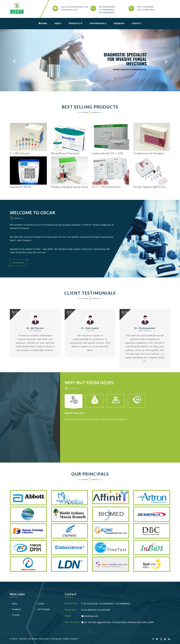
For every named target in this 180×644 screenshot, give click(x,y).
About (58, 23)
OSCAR (23, 639)
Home (43, 23)
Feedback (119, 23)
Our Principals (98, 23)
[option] (75, 402)
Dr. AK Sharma (35, 328)
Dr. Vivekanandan (145, 328)
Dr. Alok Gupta (90, 328)
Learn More (19, 263)
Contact (137, 23)
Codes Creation (70, 639)
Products (76, 23)
